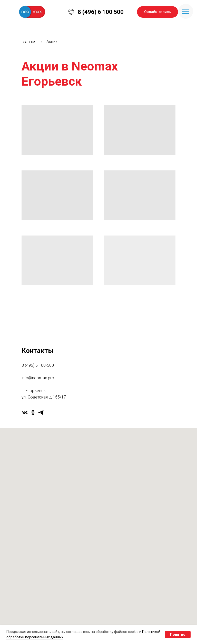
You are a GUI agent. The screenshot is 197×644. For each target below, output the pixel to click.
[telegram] (41, 412)
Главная (29, 42)
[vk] (25, 412)
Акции (52, 42)
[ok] (33, 412)
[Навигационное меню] (186, 11)
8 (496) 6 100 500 (101, 12)
